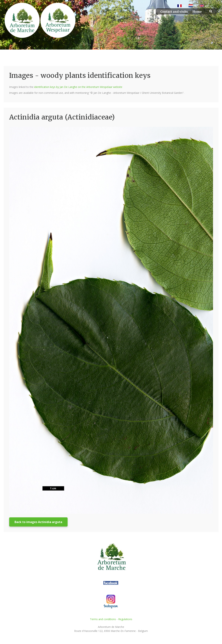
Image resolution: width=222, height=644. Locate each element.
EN (206, 6)
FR (184, 6)
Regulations (125, 619)
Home (197, 12)
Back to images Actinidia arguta (38, 522)
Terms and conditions (103, 619)
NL (195, 6)
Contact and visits (174, 12)
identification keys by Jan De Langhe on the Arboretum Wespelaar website (78, 87)
